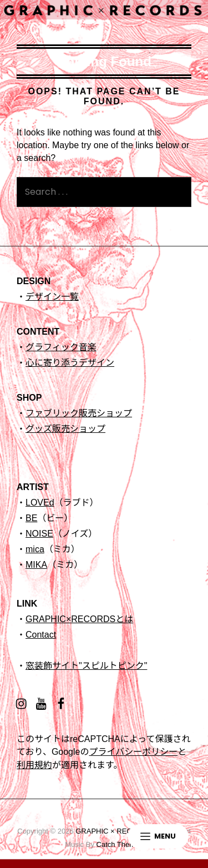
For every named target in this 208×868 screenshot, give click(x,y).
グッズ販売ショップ (65, 429)
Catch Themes (120, 844)
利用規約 (34, 765)
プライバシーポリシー (133, 752)
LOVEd (40, 503)
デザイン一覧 (52, 297)
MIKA (36, 565)
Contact (41, 635)
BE (31, 518)
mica (35, 549)
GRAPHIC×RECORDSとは (79, 619)
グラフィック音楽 (61, 347)
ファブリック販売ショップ (79, 413)
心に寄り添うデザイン (70, 363)
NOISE (39, 534)
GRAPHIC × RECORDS (114, 831)
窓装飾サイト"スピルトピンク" (86, 666)
